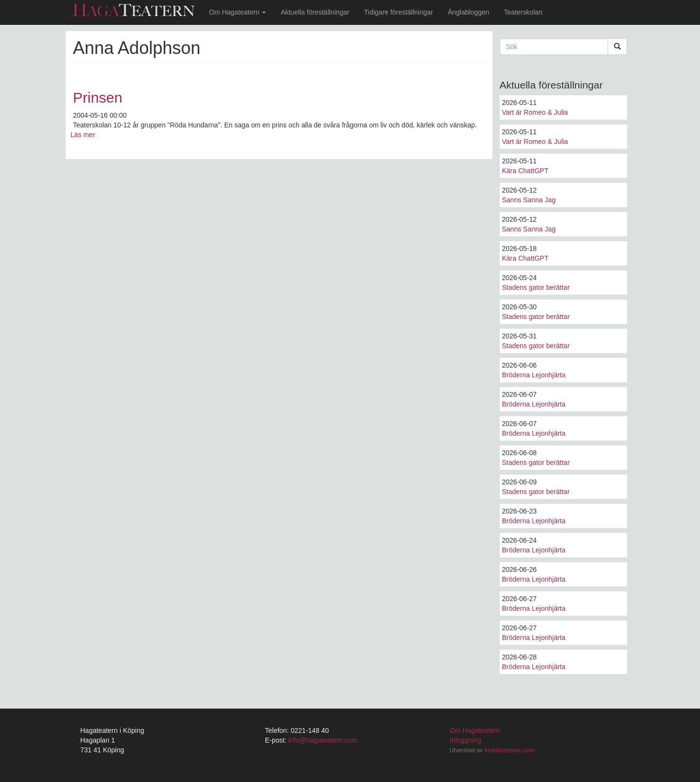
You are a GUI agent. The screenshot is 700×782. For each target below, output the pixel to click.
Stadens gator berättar (536, 287)
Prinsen (98, 98)
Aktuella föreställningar (315, 12)
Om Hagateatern (237, 12)
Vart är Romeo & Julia (535, 112)
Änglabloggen (469, 12)
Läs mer (83, 135)
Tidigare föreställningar (399, 12)
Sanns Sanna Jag (529, 200)
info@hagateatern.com (323, 740)
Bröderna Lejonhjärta (534, 375)
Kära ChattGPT (525, 171)
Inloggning (465, 740)
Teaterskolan (523, 12)
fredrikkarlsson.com (509, 750)
